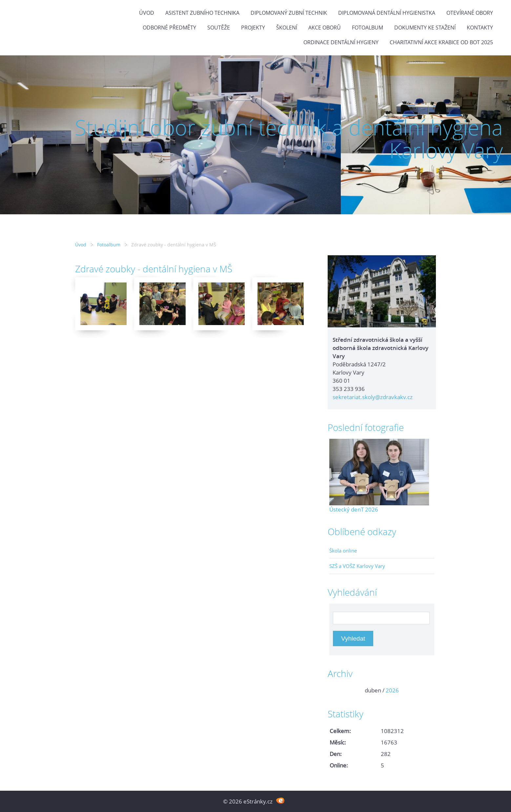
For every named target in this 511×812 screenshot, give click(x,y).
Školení (287, 28)
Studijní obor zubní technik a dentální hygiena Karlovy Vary (289, 139)
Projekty (253, 28)
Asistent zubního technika (202, 13)
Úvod (147, 13)
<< (337, 690)
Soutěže (219, 28)
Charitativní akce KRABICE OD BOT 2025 (441, 42)
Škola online (343, 551)
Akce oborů (325, 28)
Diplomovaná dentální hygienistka (387, 13)
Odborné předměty (169, 28)
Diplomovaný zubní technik (289, 13)
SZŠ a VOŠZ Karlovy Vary (357, 566)
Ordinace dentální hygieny (341, 42)
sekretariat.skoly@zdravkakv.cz (373, 397)
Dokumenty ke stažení (425, 28)
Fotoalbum (368, 28)
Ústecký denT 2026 (354, 509)
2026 (392, 690)
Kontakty (480, 28)
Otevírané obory (470, 13)
